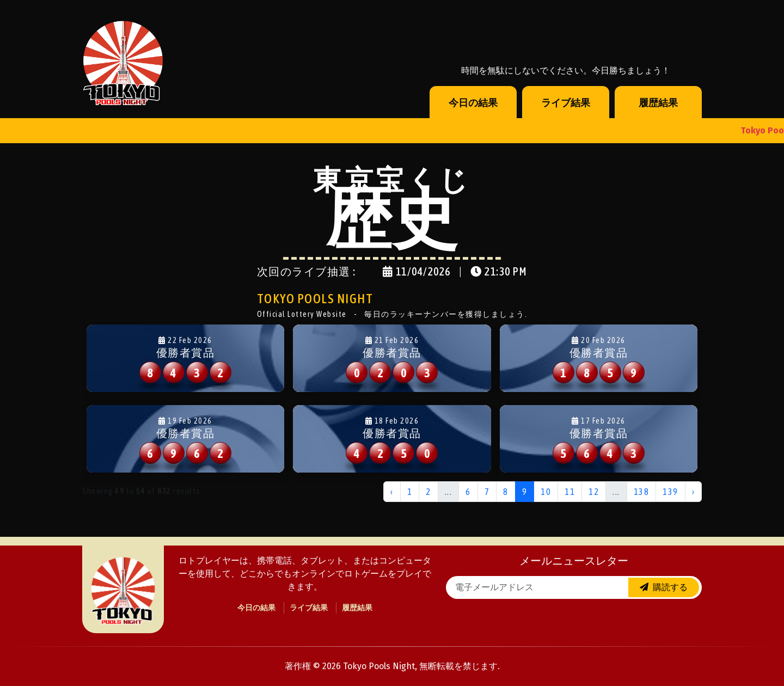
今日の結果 (473, 103)
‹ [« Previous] (392, 492)
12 (594, 492)
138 (642, 492)
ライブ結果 (566, 103)
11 (570, 492)
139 (670, 492)
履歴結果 (658, 103)
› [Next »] (694, 492)
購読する (664, 587)
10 (546, 492)
